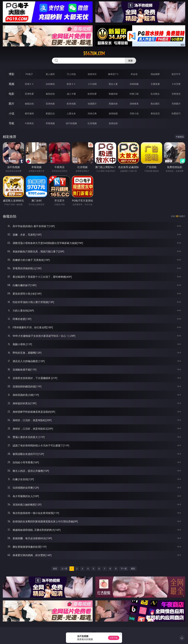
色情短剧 (113, 123)
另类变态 (176, 94)
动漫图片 (92, 104)
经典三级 (134, 94)
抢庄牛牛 (176, 74)
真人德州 (50, 74)
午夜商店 (29, 123)
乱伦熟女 (155, 94)
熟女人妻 (113, 84)
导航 (12, 123)
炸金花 (134, 74)
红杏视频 (92, 123)
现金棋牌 (155, 74)
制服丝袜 (113, 94)
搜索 (130, 61)
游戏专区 (92, 74)
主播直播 (155, 84)
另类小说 (134, 113)
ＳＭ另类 (176, 84)
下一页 (124, 569)
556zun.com (94, 53)
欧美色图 (71, 104)
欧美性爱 (92, 94)
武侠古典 (92, 113)
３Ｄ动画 (92, 84)
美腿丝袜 (113, 104)
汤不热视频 (71, 123)
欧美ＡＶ (71, 84)
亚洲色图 (50, 104)
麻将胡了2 (113, 74)
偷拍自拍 (50, 94)
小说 (12, 113)
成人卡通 (71, 94)
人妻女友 (71, 113)
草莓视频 (50, 123)
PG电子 (29, 74)
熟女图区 (155, 104)
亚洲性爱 (29, 94)
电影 (12, 94)
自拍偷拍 (50, 84)
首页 (55, 569)
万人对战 (71, 74)
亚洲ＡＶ (29, 84)
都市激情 (29, 113)
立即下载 (114, 638)
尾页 (133, 569)
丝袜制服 (134, 84)
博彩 (12, 74)
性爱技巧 (176, 113)
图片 (12, 104)
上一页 (64, 569)
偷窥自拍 (29, 104)
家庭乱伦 (50, 113)
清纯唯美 (134, 104)
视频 (12, 84)
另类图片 (176, 104)
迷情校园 (113, 113)
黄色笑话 (155, 113)
